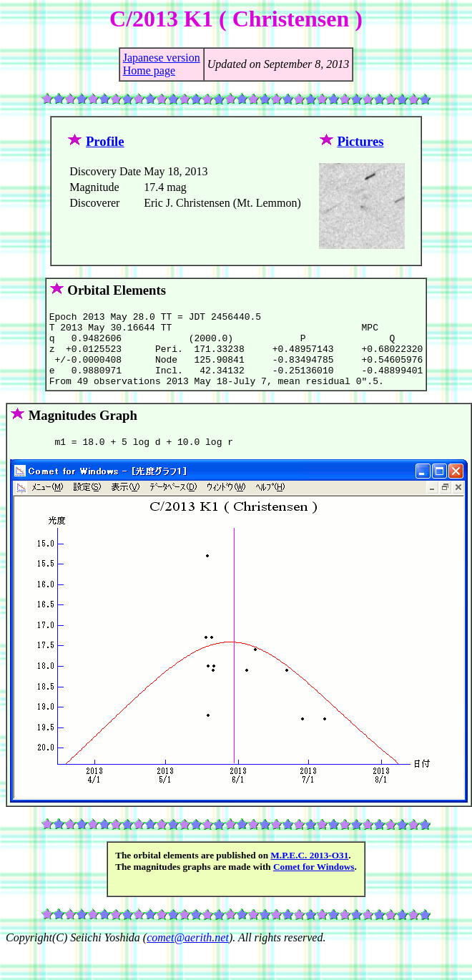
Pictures (360, 141)
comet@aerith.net (188, 955)
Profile (105, 141)
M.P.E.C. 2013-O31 (309, 872)
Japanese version (162, 58)
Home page (149, 70)
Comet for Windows (314, 884)
